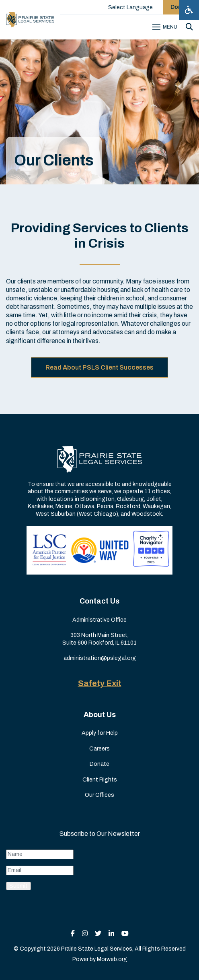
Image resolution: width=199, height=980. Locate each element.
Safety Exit (100, 683)
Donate (99, 764)
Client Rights (100, 780)
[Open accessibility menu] (189, 10)
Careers (99, 749)
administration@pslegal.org (100, 658)
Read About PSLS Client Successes (99, 367)
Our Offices (99, 795)
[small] (73, 933)
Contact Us (99, 601)
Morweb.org (112, 959)
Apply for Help (100, 733)
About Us (100, 715)
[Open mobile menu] (166, 27)
